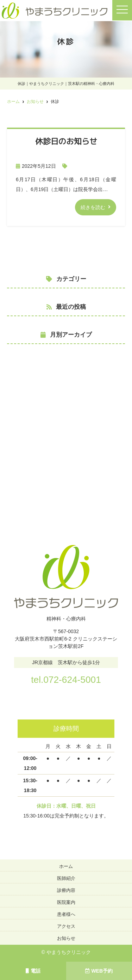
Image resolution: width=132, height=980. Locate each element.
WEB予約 (99, 971)
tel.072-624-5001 (66, 680)
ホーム (66, 866)
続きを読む (93, 207)
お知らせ (66, 938)
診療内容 (66, 890)
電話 (33, 971)
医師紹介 (66, 878)
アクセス (66, 926)
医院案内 (66, 902)
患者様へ (66, 914)
